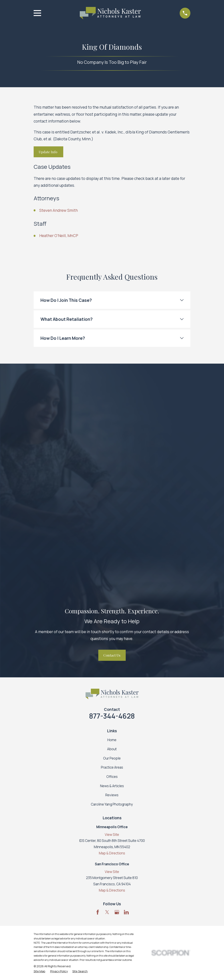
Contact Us (112, 430)
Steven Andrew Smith (59, 210)
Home (112, 515)
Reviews (112, 570)
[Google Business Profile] (117, 687)
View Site (112, 610)
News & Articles (112, 561)
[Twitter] (107, 687)
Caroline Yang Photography (112, 580)
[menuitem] (39, 747)
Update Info (48, 152)
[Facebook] (98, 687)
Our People (112, 534)
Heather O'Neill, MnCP (59, 236)
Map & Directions (112, 628)
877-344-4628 (112, 491)
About (112, 524)
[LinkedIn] (126, 687)
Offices (112, 552)
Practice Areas (112, 543)
